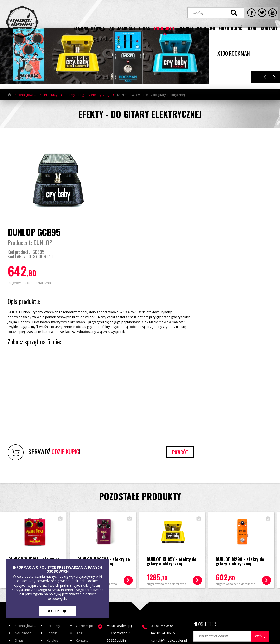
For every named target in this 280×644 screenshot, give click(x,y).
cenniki (186, 28)
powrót (255, 388)
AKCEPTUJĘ (57, 611)
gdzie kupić (231, 28)
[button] (211, 580)
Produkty (51, 106)
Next (274, 89)
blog (251, 28)
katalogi (206, 28)
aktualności (122, 28)
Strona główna (25, 106)
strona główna (89, 28)
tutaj (96, 585)
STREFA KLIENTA (227, 598)
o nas (145, 28)
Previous (265, 89)
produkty (164, 28)
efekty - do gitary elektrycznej (87, 106)
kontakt (269, 28)
